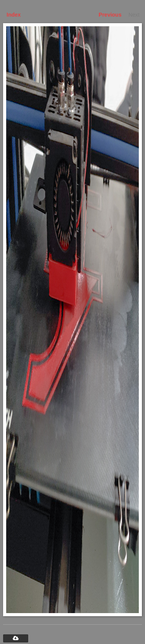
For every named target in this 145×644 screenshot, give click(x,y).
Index (14, 15)
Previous (110, 15)
